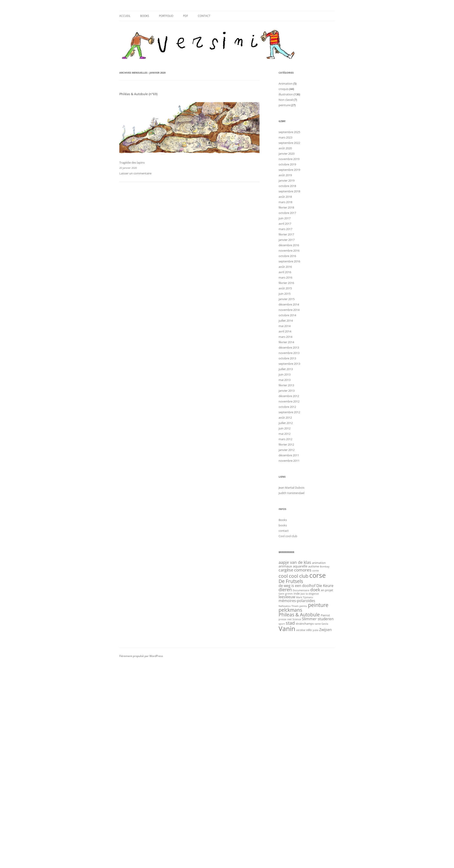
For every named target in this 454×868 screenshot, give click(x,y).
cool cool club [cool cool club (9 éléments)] (294, 576)
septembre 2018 (289, 191)
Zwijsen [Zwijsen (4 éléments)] (325, 630)
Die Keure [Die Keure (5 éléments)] (325, 585)
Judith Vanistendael (291, 493)
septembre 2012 (289, 412)
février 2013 (286, 385)
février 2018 (286, 207)
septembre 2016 (289, 261)
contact (204, 16)
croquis (284, 89)
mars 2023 (285, 137)
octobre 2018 (287, 186)
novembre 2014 (289, 310)
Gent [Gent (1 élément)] (281, 594)
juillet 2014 (286, 321)
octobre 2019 (287, 164)
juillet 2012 (286, 423)
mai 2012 (285, 434)
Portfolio (166, 16)
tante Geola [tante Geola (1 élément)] (321, 624)
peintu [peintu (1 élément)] (303, 606)
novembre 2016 (289, 251)
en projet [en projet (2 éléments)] (327, 590)
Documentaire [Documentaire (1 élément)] (301, 590)
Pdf (186, 16)
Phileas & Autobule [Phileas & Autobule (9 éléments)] (299, 615)
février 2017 (286, 234)
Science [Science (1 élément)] (297, 619)
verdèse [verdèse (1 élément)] (301, 630)
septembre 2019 (289, 170)
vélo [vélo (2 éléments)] (309, 630)
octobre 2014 (287, 315)
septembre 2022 (289, 143)
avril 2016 (285, 272)
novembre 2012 (289, 401)
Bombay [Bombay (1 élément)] (325, 567)
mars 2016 (285, 277)
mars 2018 (285, 202)
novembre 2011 (289, 461)
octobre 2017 (287, 213)
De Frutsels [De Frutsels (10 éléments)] (291, 581)
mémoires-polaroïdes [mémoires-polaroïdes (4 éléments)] (297, 601)
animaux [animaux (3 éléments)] (285, 566)
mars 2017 (285, 229)
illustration (286, 94)
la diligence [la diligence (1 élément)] (312, 594)
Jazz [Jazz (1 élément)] (303, 594)
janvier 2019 (287, 180)
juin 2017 (285, 218)
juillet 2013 (286, 369)
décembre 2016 (289, 245)
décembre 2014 (289, 304)
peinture (284, 105)
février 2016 (286, 283)
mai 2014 (285, 326)
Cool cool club (288, 536)
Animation (286, 84)
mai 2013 (285, 380)
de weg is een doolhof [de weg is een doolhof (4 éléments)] (297, 586)
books (283, 525)
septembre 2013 (289, 364)
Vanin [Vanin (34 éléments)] (287, 628)
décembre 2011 (289, 455)
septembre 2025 (289, 132)
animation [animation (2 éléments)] (319, 563)
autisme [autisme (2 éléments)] (314, 566)
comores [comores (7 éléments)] (303, 570)
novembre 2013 (289, 353)
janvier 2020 (287, 154)
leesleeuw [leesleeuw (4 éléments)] (287, 597)
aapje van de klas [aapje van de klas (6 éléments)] (295, 562)
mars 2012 (285, 439)
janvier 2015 (287, 299)
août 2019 (285, 175)
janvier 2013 (287, 391)
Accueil (125, 16)
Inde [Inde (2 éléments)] (297, 593)
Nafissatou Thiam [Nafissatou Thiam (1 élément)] (289, 606)
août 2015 (285, 288)
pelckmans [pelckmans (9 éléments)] (290, 610)
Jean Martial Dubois (291, 488)
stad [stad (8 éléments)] (290, 623)
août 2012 (285, 418)
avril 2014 (285, 331)
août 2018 (285, 197)
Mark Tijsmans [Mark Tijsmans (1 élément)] (304, 597)
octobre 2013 (287, 358)
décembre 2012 (289, 396)
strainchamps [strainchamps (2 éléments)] (305, 624)
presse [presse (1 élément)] (282, 619)
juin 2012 (285, 428)
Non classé (286, 100)
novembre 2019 (289, 159)
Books (145, 16)
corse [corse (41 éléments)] (318, 575)
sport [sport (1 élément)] (282, 624)
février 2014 (286, 342)
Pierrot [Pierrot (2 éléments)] (325, 615)
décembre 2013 (289, 347)
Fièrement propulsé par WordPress (141, 656)
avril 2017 (285, 224)
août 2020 (285, 148)
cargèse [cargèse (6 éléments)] (286, 570)
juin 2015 (285, 294)
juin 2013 (285, 374)
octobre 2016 (287, 256)
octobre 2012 (287, 407)
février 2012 (286, 444)
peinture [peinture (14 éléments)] (318, 605)
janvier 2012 (287, 450)
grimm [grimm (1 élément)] (289, 594)
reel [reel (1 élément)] (289, 619)
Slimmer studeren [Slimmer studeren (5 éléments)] (318, 619)
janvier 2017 (287, 240)
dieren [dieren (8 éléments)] (285, 590)
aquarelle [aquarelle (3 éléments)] (300, 566)
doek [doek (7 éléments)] (315, 590)
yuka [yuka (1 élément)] (315, 630)
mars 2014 (285, 337)
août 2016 (285, 267)
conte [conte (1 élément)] (315, 571)
